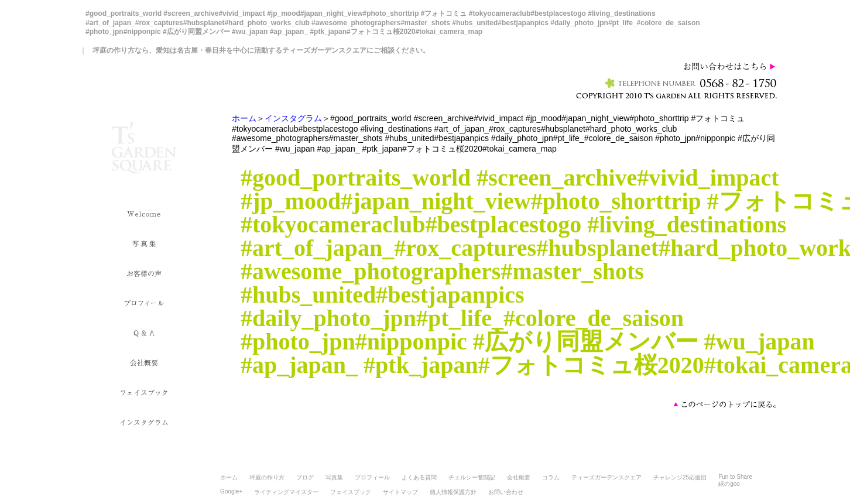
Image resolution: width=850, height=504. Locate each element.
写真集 (334, 477)
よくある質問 (419, 477)
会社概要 (519, 477)
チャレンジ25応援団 (680, 477)
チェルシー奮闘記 (472, 477)
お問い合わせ (506, 492)
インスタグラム (293, 118)
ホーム (244, 118)
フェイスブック (351, 492)
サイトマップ (400, 492)
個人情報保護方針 (453, 492)
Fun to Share (735, 477)
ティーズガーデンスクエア (606, 477)
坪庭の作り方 (267, 477)
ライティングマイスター (286, 492)
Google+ (231, 491)
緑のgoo (729, 484)
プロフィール (372, 477)
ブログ (305, 477)
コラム (551, 477)
